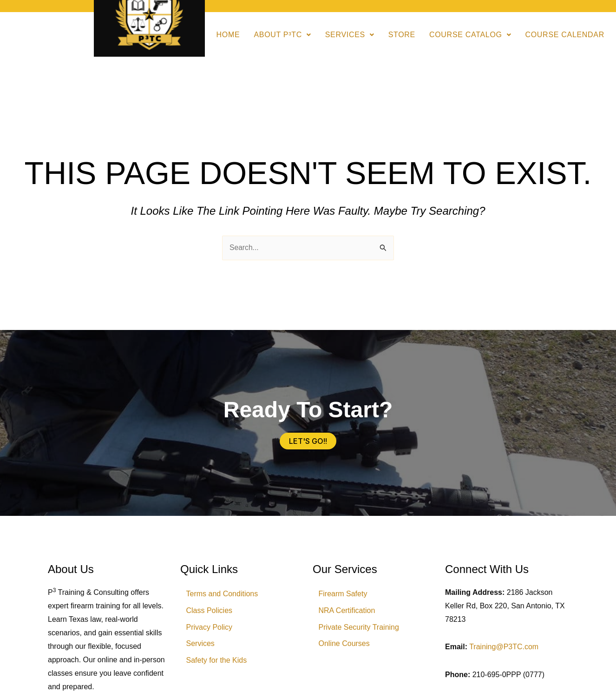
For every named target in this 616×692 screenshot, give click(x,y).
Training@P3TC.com (504, 647)
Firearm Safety (344, 595)
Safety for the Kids (218, 663)
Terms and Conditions (223, 595)
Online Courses (345, 646)
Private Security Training (360, 629)
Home (228, 35)
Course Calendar (565, 35)
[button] (282, 35)
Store (402, 35)
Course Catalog (470, 35)
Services (350, 35)
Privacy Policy (210, 629)
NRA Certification (348, 612)
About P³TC (282, 35)
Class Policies (210, 612)
